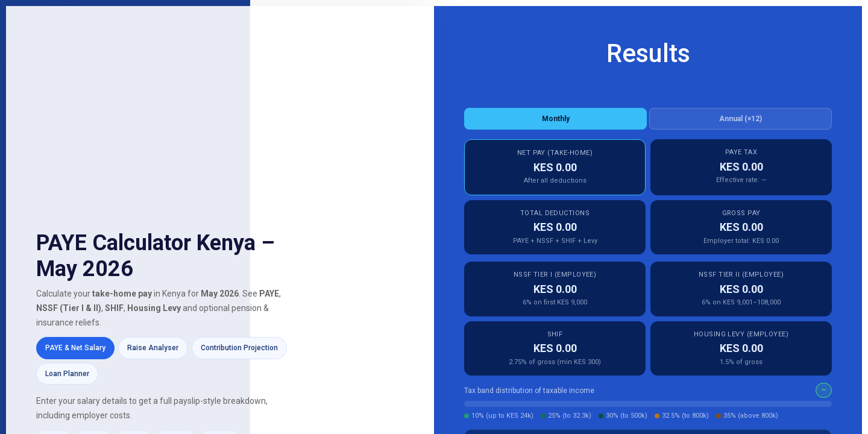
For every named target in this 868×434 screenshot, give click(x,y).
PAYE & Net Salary (75, 348)
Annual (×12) (741, 119)
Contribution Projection (239, 348)
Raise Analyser (153, 348)
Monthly (556, 119)
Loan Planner (67, 374)
